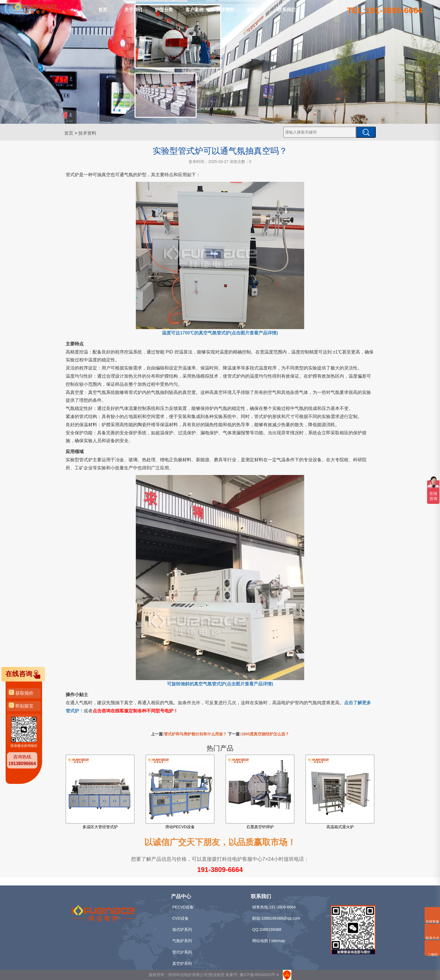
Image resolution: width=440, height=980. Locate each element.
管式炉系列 (182, 952)
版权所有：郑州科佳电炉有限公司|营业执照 (187, 975)
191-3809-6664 (220, 870)
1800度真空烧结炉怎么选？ (265, 734)
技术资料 (225, 10)
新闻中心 (256, 10)
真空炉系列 (182, 963)
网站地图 (260, 941)
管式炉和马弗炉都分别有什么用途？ (195, 734)
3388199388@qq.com (281, 918)
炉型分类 (164, 10)
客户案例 (194, 10)
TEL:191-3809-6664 (385, 10)
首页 (103, 10)
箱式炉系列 (182, 929)
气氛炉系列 (182, 941)
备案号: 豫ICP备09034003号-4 (252, 975)
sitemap (278, 941)
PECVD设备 (183, 907)
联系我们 (287, 10)
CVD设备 (180, 918)
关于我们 (133, 10)
